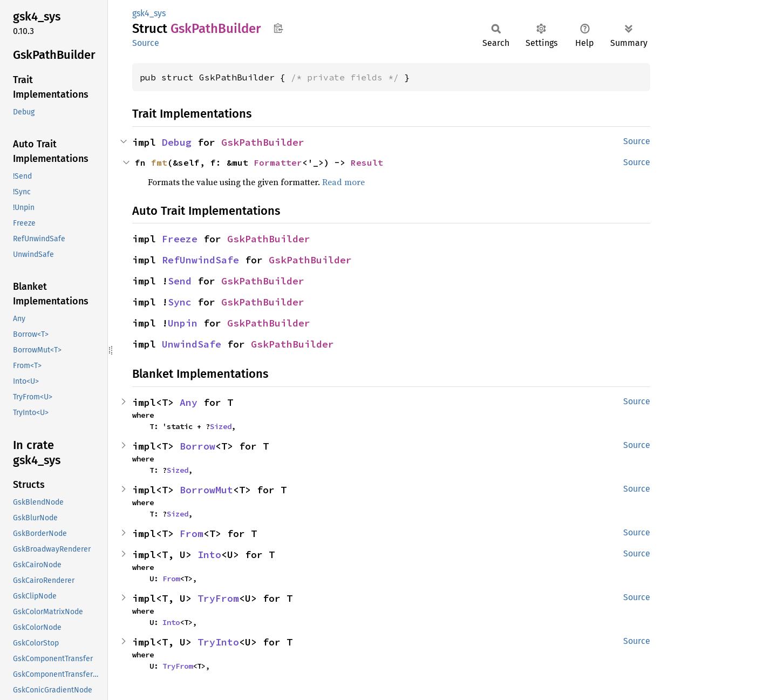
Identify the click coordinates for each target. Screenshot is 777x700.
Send (180, 281)
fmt (159, 162)
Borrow (197, 446)
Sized (221, 426)
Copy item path (278, 28)
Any (189, 402)
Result (367, 162)
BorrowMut (206, 490)
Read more (343, 182)
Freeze (180, 239)
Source (146, 43)
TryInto (218, 642)
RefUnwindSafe (200, 260)
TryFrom (218, 598)
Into (209, 555)
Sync (180, 302)
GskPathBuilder (263, 142)
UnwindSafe (192, 344)
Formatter (278, 162)
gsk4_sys (149, 13)
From (192, 534)
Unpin (183, 323)
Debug (177, 142)
